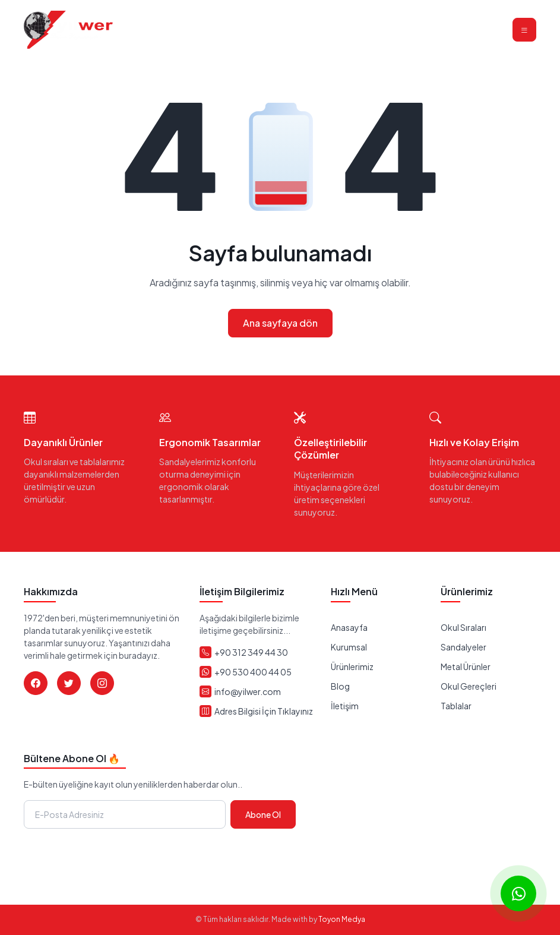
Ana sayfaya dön (280, 323)
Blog (340, 686)
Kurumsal (349, 647)
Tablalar (456, 706)
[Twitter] (69, 683)
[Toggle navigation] (524, 30)
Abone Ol (263, 814)
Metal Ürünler (466, 666)
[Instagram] (102, 683)
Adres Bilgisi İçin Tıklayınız (264, 711)
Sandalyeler (463, 647)
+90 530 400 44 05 (253, 672)
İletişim (345, 706)
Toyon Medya (342, 919)
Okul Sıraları (463, 627)
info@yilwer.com (248, 691)
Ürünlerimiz (352, 666)
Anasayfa (349, 627)
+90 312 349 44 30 (251, 652)
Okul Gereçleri (469, 686)
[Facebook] (36, 683)
